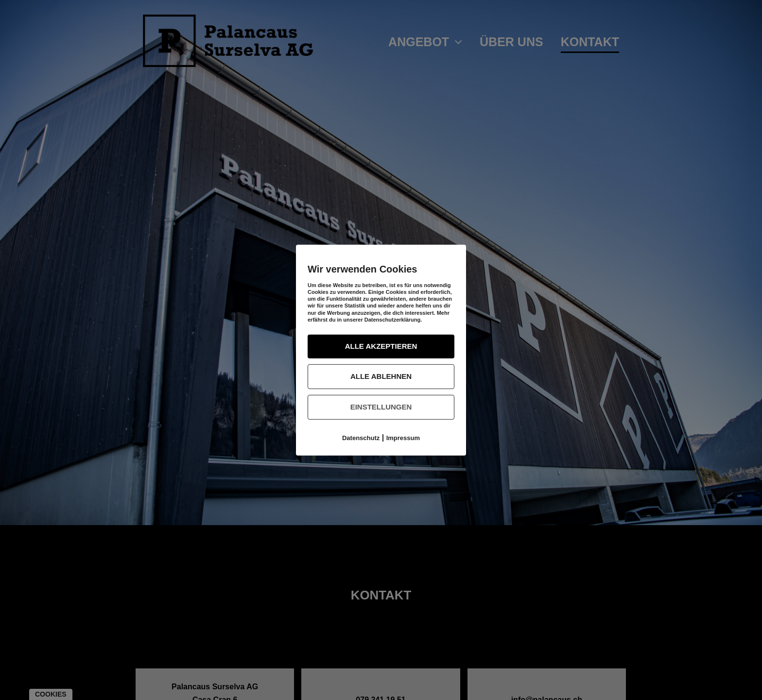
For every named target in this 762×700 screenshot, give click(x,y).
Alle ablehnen (381, 376)
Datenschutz (361, 437)
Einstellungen (381, 407)
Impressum (403, 437)
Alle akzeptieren (381, 346)
